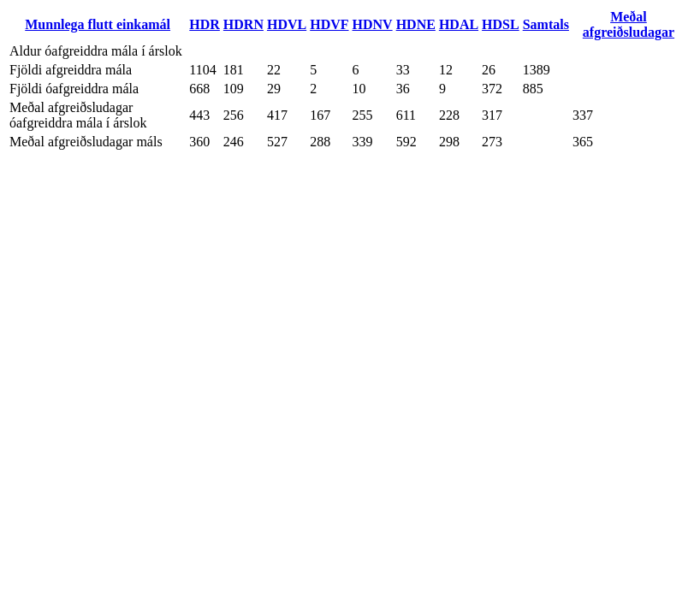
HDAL (459, 24)
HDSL (501, 24)
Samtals (546, 24)
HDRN (243, 24)
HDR (205, 24)
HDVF (329, 24)
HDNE (416, 24)
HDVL (287, 24)
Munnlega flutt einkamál (98, 24)
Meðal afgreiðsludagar (629, 24)
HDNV (373, 24)
